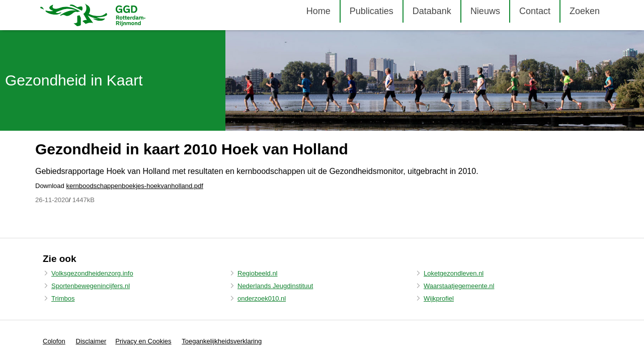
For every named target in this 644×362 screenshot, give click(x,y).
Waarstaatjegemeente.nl (459, 286)
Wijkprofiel (439, 298)
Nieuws (485, 11)
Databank (432, 11)
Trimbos (63, 298)
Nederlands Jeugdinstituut (275, 286)
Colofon (54, 341)
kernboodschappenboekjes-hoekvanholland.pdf (135, 186)
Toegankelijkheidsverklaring (222, 341)
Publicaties (372, 11)
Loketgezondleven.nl (454, 273)
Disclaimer (91, 341)
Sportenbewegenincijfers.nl (91, 286)
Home (318, 11)
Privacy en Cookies (143, 341)
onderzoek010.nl (262, 298)
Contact (535, 11)
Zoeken (585, 11)
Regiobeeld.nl (258, 273)
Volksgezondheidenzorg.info (92, 273)
